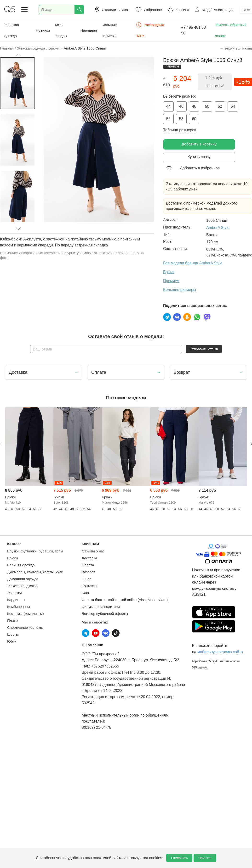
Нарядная (89, 30)
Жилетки (14, 593)
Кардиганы (16, 600)
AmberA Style (218, 228)
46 (181, 106)
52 (220, 106)
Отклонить (179, 858)
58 (181, 119)
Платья (13, 620)
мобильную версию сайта (220, 652)
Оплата (88, 565)
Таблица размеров (180, 130)
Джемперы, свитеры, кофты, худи (35, 572)
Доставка (89, 558)
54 (233, 106)
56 (168, 119)
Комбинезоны (19, 607)
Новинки (43, 30)
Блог (86, 593)
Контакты (89, 586)
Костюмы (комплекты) (26, 614)
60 (194, 119)
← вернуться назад (236, 48)
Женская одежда (12, 30)
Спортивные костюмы (25, 627)
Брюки (12, 558)
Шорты (13, 634)
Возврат (88, 572)
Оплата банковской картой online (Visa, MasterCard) (125, 600)
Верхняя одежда (21, 565)
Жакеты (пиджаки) (22, 586)
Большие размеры (109, 30)
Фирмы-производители (101, 607)
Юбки (12, 641)
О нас (86, 579)
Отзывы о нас (93, 551)
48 (194, 106)
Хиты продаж (61, 30)
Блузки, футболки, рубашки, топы (35, 551)
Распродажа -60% (150, 30)
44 (168, 106)
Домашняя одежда (23, 579)
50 (207, 106)
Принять (205, 858)
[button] (18, 55)
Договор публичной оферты (105, 614)
